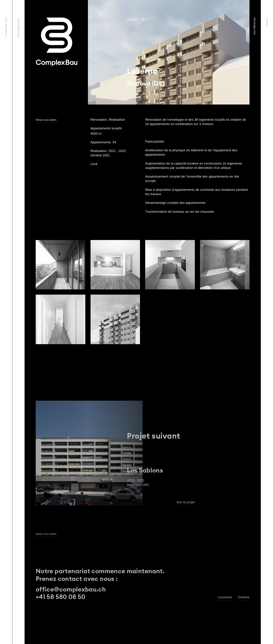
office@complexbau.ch (71, 589)
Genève (244, 597)
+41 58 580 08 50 (61, 597)
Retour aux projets (46, 120)
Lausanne (225, 597)
